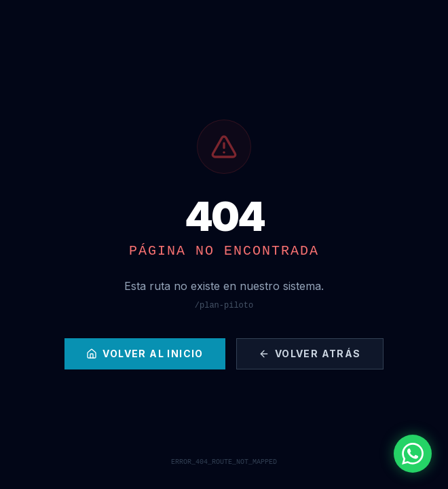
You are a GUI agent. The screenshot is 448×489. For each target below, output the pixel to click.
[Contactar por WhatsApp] (413, 454)
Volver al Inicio (145, 354)
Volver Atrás (310, 354)
